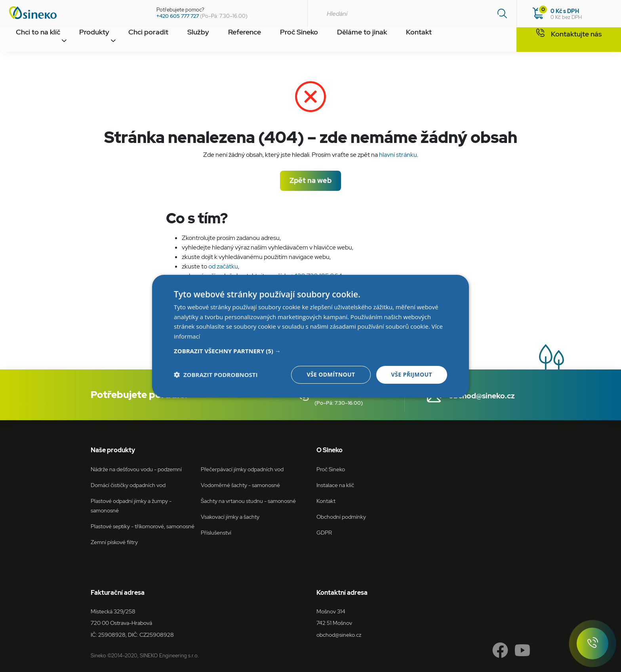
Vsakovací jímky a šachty (230, 517)
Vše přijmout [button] (412, 374)
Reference (256, 41)
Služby (206, 41)
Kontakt (436, 41)
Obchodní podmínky (341, 517)
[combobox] (412, 14)
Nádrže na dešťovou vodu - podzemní (136, 469)
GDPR (324, 532)
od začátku (223, 266)
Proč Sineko (313, 41)
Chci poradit (153, 41)
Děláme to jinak (377, 41)
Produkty (96, 41)
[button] (310, 351)
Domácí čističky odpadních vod (128, 485)
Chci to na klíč (38, 41)
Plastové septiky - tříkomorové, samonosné (143, 526)
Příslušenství (216, 532)
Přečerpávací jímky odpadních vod (242, 469)
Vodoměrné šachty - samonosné (240, 485)
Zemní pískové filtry (114, 542)
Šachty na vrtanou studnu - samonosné (248, 501)
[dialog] (310, 336)
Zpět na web (310, 180)
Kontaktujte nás (569, 40)
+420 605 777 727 (178, 16)
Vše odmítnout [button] (331, 374)
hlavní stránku (398, 155)
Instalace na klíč (335, 485)
